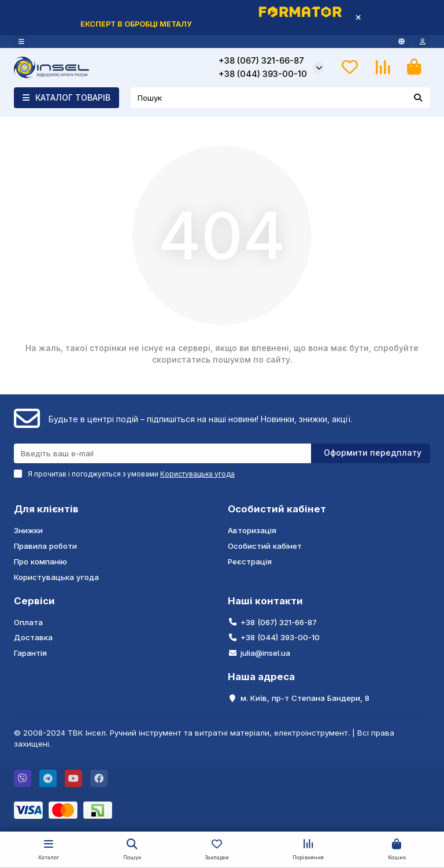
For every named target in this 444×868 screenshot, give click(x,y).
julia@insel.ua (265, 653)
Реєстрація (250, 562)
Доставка (33, 637)
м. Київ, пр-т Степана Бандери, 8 (305, 698)
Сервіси (34, 601)
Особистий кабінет (277, 509)
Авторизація (252, 530)
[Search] (280, 98)
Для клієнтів (46, 509)
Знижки (28, 530)
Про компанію (40, 562)
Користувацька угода (56, 577)
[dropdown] (21, 42)
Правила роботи (45, 546)
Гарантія (30, 653)
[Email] (162, 453)
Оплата (28, 622)
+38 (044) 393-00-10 (263, 74)
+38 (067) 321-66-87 (261, 61)
